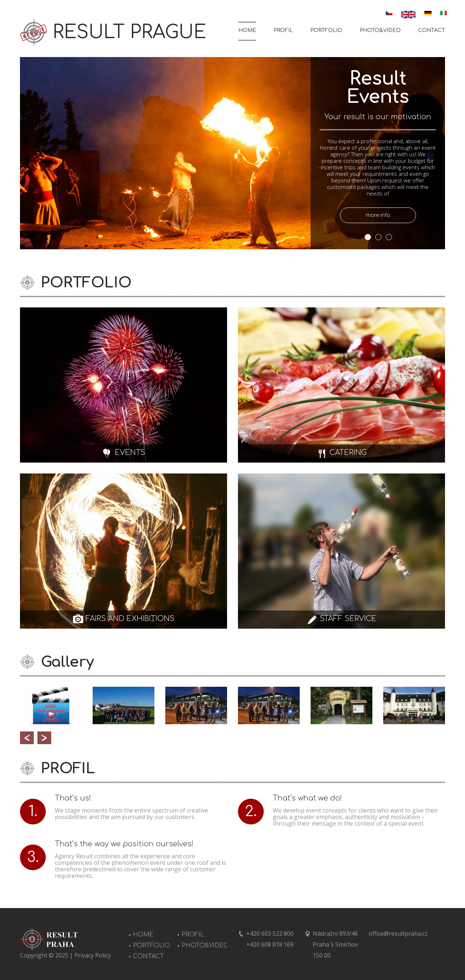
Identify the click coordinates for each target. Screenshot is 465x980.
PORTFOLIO (326, 30)
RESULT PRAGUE (130, 32)
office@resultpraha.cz (398, 933)
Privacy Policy (93, 955)
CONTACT (432, 30)
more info (378, 215)
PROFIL (283, 30)
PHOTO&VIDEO (380, 30)
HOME (247, 30)
